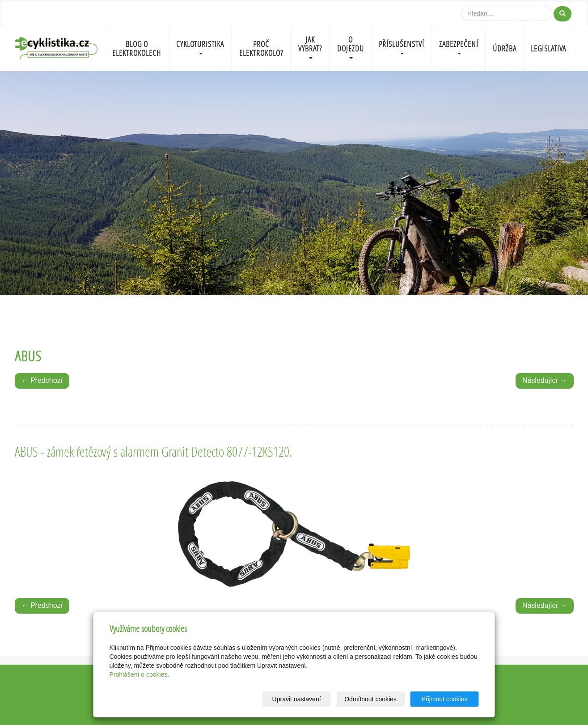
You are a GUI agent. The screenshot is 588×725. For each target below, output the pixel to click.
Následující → (545, 380)
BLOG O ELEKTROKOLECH (137, 49)
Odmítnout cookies (370, 699)
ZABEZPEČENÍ (459, 47)
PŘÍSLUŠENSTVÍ (402, 47)
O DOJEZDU (351, 47)
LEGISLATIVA (548, 49)
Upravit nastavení (297, 699)
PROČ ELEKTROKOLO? (261, 49)
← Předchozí (42, 380)
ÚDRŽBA (505, 49)
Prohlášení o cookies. (140, 674)
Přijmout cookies (445, 699)
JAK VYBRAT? (310, 47)
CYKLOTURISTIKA (200, 47)
